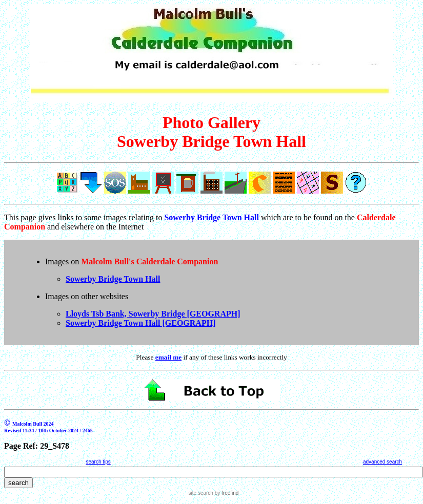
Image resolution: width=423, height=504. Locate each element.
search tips (98, 462)
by (226, 493)
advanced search (382, 462)
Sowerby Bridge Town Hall (113, 279)
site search (201, 493)
